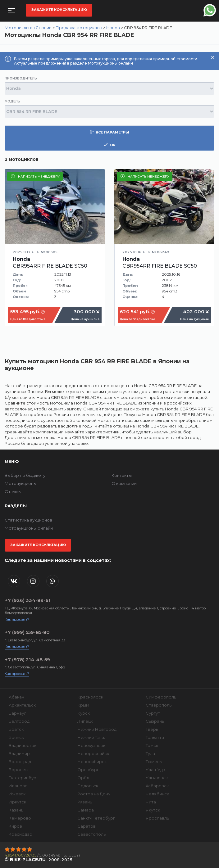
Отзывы (13, 491)
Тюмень (154, 762)
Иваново (18, 786)
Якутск (153, 810)
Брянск (16, 737)
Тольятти (155, 737)
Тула (150, 753)
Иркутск (17, 802)
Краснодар (21, 834)
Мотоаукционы (21, 483)
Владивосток (23, 745)
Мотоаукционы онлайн (110, 63)
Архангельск (22, 705)
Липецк (85, 721)
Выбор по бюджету (25, 475)
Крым (83, 705)
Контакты (122, 475)
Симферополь (161, 697)
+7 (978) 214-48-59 (27, 660)
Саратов (87, 826)
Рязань (85, 802)
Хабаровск (157, 786)
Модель (12, 101)
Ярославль (157, 818)
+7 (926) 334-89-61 (27, 600)
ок (109, 145)
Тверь (152, 729)
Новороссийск (93, 753)
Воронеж (19, 770)
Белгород (19, 721)
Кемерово (20, 818)
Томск (152, 745)
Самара (86, 810)
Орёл (83, 778)
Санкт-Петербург (96, 818)
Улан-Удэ (155, 770)
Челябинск (157, 794)
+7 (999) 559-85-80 (27, 632)
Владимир (19, 753)
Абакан (16, 697)
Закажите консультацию (59, 10)
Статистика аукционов (28, 520)
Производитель (21, 78)
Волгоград (20, 762)
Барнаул (18, 713)
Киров (15, 826)
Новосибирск (92, 762)
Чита (151, 802)
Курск (84, 713)
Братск (16, 729)
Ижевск (17, 794)
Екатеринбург (23, 778)
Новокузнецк (91, 745)
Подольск (88, 786)
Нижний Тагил (92, 737)
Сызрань (155, 721)
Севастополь (91, 834)
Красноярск (90, 697)
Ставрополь (159, 705)
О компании (124, 483)
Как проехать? (17, 619)
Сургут (153, 713)
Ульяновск (157, 778)
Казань (16, 810)
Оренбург (88, 770)
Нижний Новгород (97, 729)
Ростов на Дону (94, 794)
